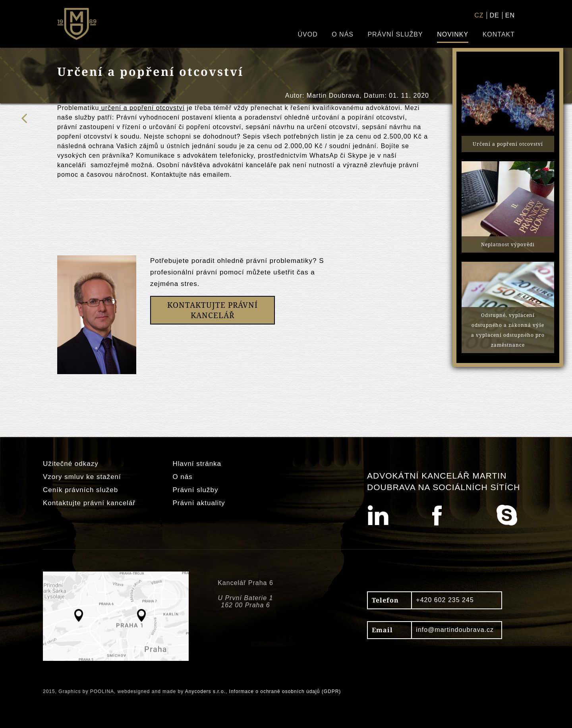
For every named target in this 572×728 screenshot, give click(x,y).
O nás (343, 34)
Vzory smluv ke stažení (82, 477)
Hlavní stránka (197, 464)
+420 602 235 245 (445, 600)
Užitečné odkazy (71, 464)
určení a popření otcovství (142, 108)
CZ (479, 15)
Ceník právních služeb (80, 490)
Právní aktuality (199, 503)
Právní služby (395, 34)
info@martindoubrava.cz (455, 630)
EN (510, 15)
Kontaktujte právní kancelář (89, 503)
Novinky (453, 34)
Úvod (308, 34)
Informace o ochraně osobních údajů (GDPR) (285, 691)
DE (495, 15)
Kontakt (499, 34)
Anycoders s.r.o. (205, 691)
